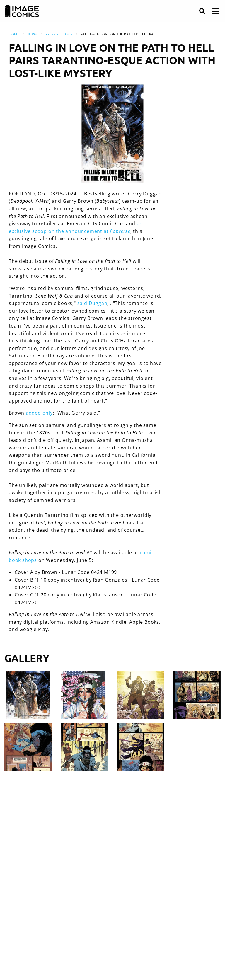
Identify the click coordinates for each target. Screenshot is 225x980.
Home (14, 34)
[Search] (202, 11)
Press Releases (59, 34)
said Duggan (92, 303)
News (32, 34)
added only (39, 413)
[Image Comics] (22, 11)
